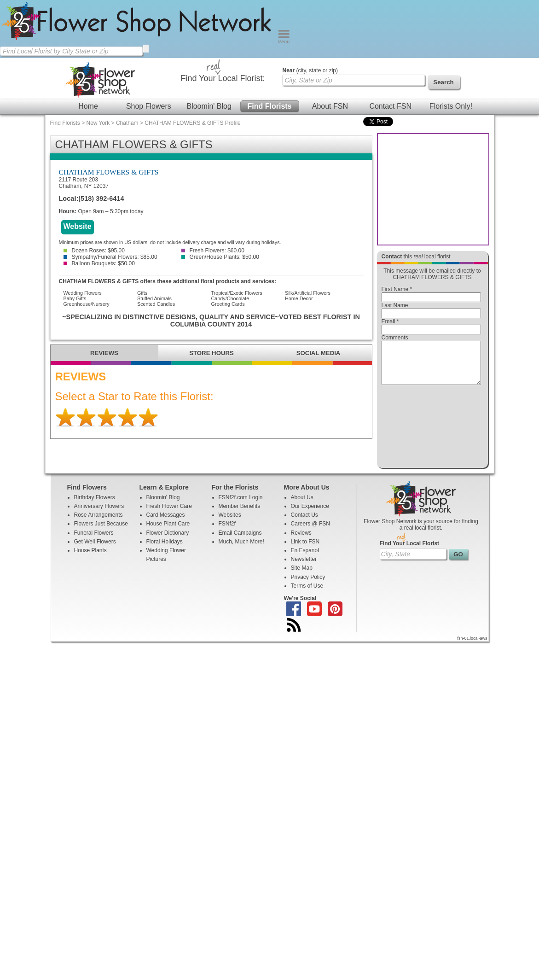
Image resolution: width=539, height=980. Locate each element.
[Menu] (284, 41)
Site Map (302, 576)
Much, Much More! (241, 550)
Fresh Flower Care (169, 514)
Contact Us (304, 523)
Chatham (127, 123)
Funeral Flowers (94, 541)
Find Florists (270, 106)
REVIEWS (104, 353)
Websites (230, 523)
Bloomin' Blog (209, 106)
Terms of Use (307, 594)
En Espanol (305, 559)
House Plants (90, 559)
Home (88, 106)
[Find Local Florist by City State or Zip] (71, 51)
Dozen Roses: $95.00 (94, 251)
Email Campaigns (240, 541)
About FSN (330, 106)
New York (98, 123)
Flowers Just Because (101, 532)
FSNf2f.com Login (241, 506)
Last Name (395, 305)
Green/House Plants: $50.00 (220, 257)
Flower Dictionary (168, 541)
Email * (390, 321)
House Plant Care (168, 532)
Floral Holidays (165, 550)
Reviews (301, 541)
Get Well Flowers (95, 550)
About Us (302, 506)
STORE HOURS (211, 353)
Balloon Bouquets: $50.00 (99, 263)
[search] (146, 49)
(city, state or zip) (310, 70)
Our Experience (310, 514)
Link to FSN (305, 550)
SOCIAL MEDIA (319, 353)
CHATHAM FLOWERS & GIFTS (109, 172)
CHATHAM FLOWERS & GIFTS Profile (192, 123)
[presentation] (431, 429)
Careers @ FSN (311, 532)
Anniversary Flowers (99, 514)
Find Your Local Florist (410, 552)
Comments (395, 338)
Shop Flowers (149, 106)
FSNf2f (227, 532)
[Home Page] (139, 41)
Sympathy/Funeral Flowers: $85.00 (110, 257)
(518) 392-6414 (101, 198)
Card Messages (166, 523)
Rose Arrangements (99, 523)
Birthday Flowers (95, 506)
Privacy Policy (308, 585)
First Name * (397, 289)
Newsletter (304, 567)
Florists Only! (451, 106)
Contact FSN (390, 106)
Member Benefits (240, 514)
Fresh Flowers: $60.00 (213, 251)
